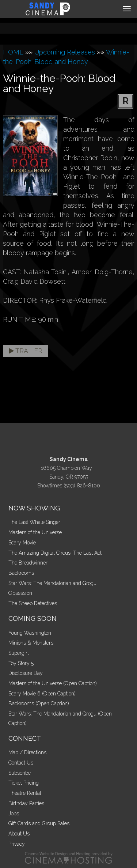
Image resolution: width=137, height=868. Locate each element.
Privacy (17, 844)
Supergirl (19, 653)
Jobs (14, 814)
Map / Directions (27, 752)
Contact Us (21, 763)
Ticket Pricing (24, 783)
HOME (13, 52)
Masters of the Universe (35, 532)
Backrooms (21, 573)
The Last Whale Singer (34, 522)
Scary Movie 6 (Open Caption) (42, 694)
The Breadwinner (28, 563)
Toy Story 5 (21, 663)
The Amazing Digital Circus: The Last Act (55, 553)
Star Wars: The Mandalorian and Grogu (52, 583)
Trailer (26, 351)
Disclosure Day (26, 673)
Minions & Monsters (31, 643)
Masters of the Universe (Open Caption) (53, 683)
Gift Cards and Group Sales (39, 823)
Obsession (20, 593)
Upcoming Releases (65, 52)
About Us (19, 834)
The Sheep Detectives (33, 603)
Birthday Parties (26, 803)
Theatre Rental (25, 793)
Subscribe (20, 773)
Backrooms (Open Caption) (39, 703)
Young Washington (30, 633)
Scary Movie (22, 543)
